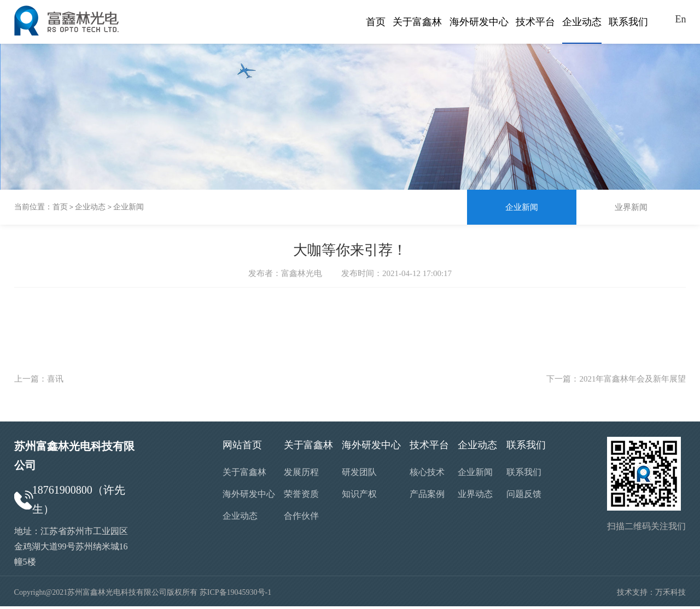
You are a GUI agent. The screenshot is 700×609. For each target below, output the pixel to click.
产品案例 (427, 494)
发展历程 (301, 472)
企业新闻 (129, 207)
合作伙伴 (301, 516)
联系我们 (524, 472)
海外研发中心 (249, 494)
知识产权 (359, 494)
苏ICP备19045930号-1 (235, 592)
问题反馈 (524, 494)
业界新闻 (631, 207)
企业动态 (90, 207)
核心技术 (427, 472)
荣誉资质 (301, 494)
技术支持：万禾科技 (651, 592)
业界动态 (475, 494)
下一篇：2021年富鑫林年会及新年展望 (616, 379)
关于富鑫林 (244, 472)
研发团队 (359, 472)
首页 (60, 207)
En (680, 19)
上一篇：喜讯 (39, 379)
